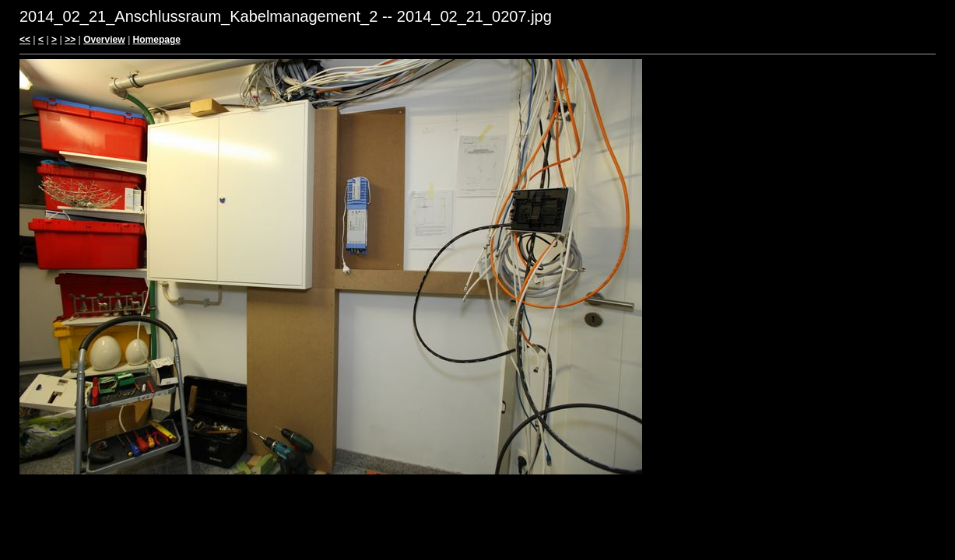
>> (70, 40)
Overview (104, 40)
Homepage (157, 40)
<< (25, 40)
